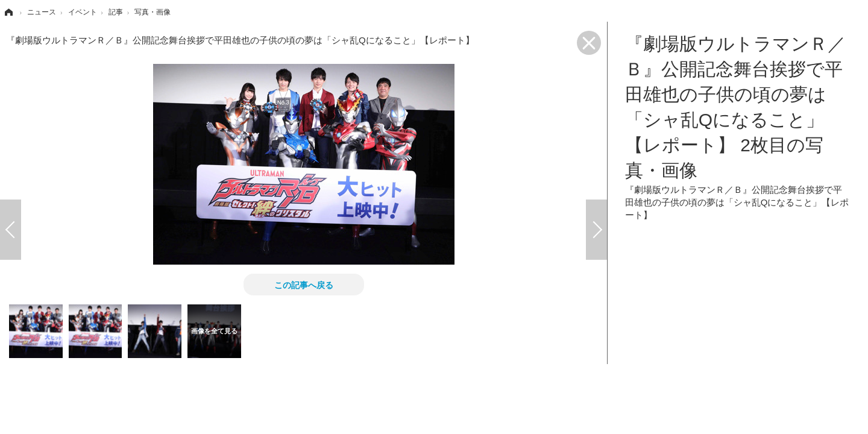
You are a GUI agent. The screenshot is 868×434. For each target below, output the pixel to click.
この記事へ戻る (304, 285)
